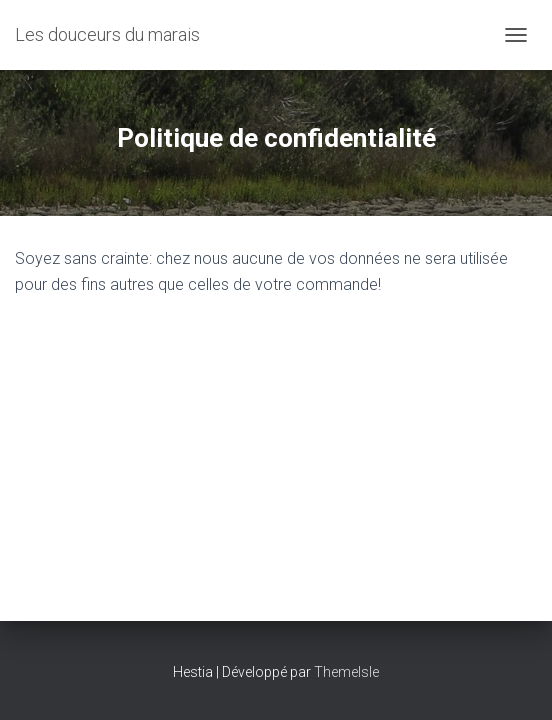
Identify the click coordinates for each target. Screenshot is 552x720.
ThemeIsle (346, 672)
